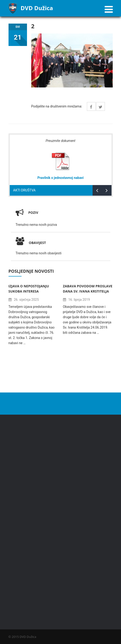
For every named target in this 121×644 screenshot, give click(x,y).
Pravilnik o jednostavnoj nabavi (60, 178)
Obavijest (31, 243)
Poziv (33, 213)
